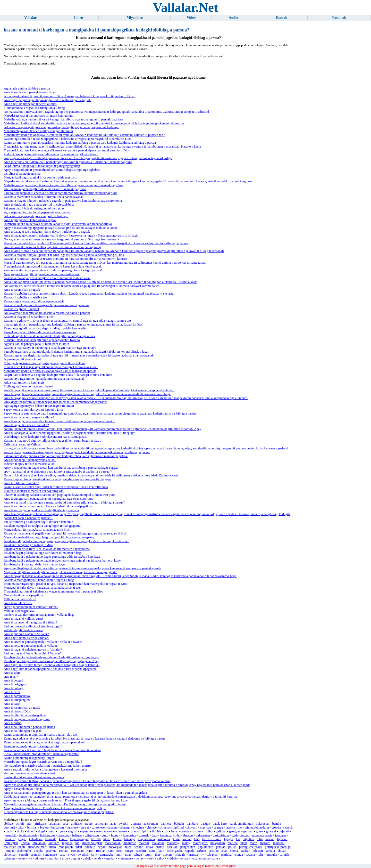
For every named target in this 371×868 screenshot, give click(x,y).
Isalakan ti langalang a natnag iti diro (28, 545)
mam (244, 843)
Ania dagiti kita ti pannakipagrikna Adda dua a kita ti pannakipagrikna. (50, 669)
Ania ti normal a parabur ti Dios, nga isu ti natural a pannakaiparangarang (52, 247)
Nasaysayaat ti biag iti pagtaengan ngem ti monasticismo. (41, 274)
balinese (166, 824)
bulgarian (57, 828)
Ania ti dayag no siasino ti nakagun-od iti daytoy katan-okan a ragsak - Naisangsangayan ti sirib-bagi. (71, 236)
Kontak (281, 18)
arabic (88, 824)
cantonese (98, 828)
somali (23, 855)
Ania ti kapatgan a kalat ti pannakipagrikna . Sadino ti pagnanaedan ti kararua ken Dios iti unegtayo (69, 433)
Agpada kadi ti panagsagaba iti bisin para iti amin (36, 344)
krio (197, 839)
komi (176, 839)
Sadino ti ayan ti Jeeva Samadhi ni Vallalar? (33, 653)
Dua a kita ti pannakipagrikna (23, 595)
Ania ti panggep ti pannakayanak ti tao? (30, 460)
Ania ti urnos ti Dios (17, 711)
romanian (77, 851)
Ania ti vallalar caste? (18, 603)
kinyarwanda (146, 839)
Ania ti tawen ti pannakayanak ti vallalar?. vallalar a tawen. (43, 642)
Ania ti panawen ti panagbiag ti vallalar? (30, 622)
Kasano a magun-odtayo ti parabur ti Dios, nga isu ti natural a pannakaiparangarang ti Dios (64, 255)
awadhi (124, 824)
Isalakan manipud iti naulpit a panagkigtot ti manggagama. (42, 526)
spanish (36, 855)
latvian (270, 839)
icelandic (166, 835)
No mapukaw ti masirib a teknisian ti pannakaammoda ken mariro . (48, 766)
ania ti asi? (11, 677)
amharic (76, 824)
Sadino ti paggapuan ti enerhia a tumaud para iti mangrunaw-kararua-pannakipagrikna (60, 193)
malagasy (173, 843)
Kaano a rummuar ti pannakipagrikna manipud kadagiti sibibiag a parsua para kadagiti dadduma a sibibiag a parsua (80, 143)
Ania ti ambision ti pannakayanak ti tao (29, 92)
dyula (62, 831)
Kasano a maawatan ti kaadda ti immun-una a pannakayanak (44, 197)
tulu (260, 855)
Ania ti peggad (13, 680)
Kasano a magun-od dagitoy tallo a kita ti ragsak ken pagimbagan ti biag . (52, 441)
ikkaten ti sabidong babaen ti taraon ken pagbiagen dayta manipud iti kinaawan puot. (60, 495)
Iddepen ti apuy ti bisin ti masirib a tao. (29, 464)
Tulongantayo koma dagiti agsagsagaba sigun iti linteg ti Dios (44, 363)
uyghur (75, 858)
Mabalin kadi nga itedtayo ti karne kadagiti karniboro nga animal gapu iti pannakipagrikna (63, 119)
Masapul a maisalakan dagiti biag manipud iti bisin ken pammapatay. (49, 537)
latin (260, 839)
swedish (83, 855)
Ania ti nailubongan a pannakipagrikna (29, 727)
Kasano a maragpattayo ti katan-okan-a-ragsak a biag (39, 580)
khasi (107, 839)
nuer (128, 847)
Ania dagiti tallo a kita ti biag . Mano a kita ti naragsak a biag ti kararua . (52, 665)
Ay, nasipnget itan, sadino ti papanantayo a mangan (37, 212)
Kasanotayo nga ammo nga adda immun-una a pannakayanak (44, 379)
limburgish (11, 843)
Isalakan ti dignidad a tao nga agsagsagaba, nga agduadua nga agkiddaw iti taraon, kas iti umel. (66, 541)
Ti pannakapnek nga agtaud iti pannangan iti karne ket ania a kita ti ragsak (53, 266)
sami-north (115, 851)
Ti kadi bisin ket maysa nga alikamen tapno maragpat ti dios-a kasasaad (51, 367)
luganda (67, 843)
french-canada (180, 831)
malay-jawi (200, 843)
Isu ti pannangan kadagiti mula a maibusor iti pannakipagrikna (45, 189)
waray (140, 858)
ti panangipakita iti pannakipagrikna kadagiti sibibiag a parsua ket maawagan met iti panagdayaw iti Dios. (74, 325)
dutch (51, 831)
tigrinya (193, 855)
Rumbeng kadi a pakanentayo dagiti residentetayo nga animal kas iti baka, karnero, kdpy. (62, 561)
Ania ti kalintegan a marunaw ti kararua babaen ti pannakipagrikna (48, 506)
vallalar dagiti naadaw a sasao (23, 630)
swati (72, 855)
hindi (105, 835)
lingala (25, 843)
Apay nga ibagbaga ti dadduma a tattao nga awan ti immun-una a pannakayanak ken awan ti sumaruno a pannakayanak (82, 568)
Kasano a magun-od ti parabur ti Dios (28, 317)
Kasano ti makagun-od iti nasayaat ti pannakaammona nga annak (47, 305)
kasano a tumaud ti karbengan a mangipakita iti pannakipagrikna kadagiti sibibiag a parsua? (64, 502)
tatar (128, 855)
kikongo (130, 839)
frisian (196, 831)
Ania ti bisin (12, 692)
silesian (258, 851)
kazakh (96, 839)
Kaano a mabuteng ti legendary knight (29, 758)
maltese (233, 843)
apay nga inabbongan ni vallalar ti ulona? (31, 607)
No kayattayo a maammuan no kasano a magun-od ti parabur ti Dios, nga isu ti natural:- (61, 239)
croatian (277, 828)
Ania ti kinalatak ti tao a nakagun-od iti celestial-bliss (39, 205)
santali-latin (156, 851)
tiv (202, 855)
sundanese (50, 855)
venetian (110, 858)
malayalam (218, 843)
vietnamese (125, 858)
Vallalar (30, 18)
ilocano (188, 835)
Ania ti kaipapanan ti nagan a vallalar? (29, 417)
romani (64, 851)
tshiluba (226, 855)
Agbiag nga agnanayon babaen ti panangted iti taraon (39, 406)
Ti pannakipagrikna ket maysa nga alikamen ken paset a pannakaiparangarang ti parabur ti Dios (67, 150)
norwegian (115, 847)
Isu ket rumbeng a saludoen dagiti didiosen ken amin (38, 522)
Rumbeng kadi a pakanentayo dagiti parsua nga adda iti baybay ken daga (52, 557)
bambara (192, 824)
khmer (117, 839)
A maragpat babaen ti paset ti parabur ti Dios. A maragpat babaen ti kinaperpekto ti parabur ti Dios (69, 96)
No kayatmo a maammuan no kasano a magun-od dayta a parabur (47, 313)
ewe (112, 831)
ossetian (172, 847)
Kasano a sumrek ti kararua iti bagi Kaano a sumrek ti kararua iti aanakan (52, 750)
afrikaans (41, 824)
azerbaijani (151, 824)
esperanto (86, 831)
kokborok (164, 839)
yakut (161, 858)
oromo (160, 847)
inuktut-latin (221, 835)
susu (62, 855)
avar (113, 824)
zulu (215, 858)
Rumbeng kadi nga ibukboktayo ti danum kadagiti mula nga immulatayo (51, 657)
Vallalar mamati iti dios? (20, 599)
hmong (116, 835)
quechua (51, 851)
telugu (138, 855)
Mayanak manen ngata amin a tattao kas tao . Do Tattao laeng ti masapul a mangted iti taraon (65, 804)
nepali (102, 847)
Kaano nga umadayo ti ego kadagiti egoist (31, 746)
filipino (144, 831)
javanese (9, 839)
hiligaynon (92, 835)
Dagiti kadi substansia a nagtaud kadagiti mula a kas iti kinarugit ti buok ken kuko (58, 375)
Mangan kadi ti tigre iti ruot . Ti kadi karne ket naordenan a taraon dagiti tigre (55, 808)
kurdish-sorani (212, 839)
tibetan (167, 855)
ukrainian (53, 858)
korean (187, 839)
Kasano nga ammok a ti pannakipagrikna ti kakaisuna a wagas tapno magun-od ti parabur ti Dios (67, 139)
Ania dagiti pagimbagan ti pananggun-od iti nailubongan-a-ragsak (47, 100)
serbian (201, 851)
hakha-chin (48, 835)
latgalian (248, 839)
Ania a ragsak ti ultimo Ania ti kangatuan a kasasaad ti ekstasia (45, 769)
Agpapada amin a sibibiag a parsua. (27, 88)
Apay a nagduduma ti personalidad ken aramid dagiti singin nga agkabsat (52, 170)
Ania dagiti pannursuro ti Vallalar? (26, 638)
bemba (277, 824)
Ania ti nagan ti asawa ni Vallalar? (26, 425)
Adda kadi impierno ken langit (24, 383)
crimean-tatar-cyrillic (228, 828)
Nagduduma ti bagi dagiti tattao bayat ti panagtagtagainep (42, 166)
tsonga (239, 855)
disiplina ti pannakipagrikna (22, 174)
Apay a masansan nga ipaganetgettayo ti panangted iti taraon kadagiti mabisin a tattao (60, 228)
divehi (31, 831)
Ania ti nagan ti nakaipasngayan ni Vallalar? (33, 650)
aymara (136, 824)
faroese (122, 831)
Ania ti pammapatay (17, 696)
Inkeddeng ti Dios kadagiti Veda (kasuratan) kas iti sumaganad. (45, 437)
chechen (139, 828)
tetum (149, 855)
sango (129, 851)
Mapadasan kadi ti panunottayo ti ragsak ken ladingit (39, 116)
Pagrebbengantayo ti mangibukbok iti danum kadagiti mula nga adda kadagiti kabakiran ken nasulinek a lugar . (77, 352)
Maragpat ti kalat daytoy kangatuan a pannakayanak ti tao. (42, 588)
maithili (144, 843)
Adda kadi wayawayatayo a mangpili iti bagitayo (36, 216)
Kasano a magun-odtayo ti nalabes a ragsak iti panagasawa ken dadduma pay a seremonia (63, 201)
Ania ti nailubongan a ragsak (23, 731)
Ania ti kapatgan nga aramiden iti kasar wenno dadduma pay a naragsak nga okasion (59, 421)
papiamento (206, 847)
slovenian (10, 855)
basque (205, 824)
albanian (55, 824)
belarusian (263, 824)
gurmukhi (10, 835)
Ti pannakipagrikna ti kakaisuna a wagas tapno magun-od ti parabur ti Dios (53, 591)
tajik (94, 855)
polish (232, 847)
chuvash (192, 828)
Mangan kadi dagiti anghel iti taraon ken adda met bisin (40, 177)
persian (221, 847)
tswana (250, 855)
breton (44, 828)
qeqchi (38, 851)
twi (30, 858)
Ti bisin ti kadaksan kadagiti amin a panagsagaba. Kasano (42, 340)
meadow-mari (37, 847)
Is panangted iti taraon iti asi (22, 359)
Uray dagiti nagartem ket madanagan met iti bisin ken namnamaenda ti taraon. (55, 402)
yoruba (184, 858)
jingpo (22, 839)
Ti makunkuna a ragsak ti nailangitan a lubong (34, 108)
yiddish (172, 858)
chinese (152, 828)
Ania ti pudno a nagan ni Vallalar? (26, 634)
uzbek (87, 858)
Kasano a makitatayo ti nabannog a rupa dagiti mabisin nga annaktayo (50, 348)
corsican (205, 828)
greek (260, 831)
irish (235, 835)
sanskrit (141, 851)
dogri (42, 831)
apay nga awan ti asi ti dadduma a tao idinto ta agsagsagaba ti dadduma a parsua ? (58, 472)
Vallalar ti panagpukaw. (19, 611)
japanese (281, 835)
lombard (54, 843)
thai (158, 855)
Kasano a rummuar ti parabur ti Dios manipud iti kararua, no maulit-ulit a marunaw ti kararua (65, 259)
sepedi (189, 851)
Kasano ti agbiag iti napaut (21, 309)
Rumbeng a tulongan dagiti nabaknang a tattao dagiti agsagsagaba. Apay (51, 661)
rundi (90, 851)
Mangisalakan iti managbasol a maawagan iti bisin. (37, 530)
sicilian (245, 851)
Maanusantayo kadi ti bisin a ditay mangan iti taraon (38, 131)
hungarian (129, 835)
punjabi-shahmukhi (18, 851)
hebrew (77, 835)
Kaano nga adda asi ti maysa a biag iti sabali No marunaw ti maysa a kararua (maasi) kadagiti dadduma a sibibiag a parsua (85, 739)
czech (289, 828)
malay (186, 843)
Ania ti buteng (13, 688)
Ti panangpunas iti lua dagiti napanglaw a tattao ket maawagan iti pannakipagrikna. (59, 812)
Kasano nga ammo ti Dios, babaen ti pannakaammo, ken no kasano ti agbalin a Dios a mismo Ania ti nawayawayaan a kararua (87, 781)
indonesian (203, 835)
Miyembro (135, 18)
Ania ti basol (12, 704)
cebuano (125, 828)
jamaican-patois (262, 835)
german (248, 831)
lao (238, 839)
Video (191, 18)
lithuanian (39, 843)
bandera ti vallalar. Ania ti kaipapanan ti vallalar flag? (39, 615)
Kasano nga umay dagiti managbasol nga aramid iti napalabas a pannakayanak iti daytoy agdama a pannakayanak (79, 355)
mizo (53, 847)
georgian (235, 831)
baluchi (179, 824)
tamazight (106, 855)
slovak (282, 851)
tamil (119, 855)
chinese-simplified (172, 828)
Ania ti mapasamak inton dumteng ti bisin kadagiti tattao (41, 754)
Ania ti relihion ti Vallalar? (21, 483)
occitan (138, 847)
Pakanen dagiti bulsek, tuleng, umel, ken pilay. (34, 208)
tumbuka (271, 855)
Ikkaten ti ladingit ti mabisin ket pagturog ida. (34, 491)
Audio (234, 18)
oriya (149, 847)
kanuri (63, 839)
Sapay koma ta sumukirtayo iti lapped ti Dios (33, 410)
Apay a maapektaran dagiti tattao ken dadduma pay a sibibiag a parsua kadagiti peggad (61, 468)
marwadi (279, 843)
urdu (65, 858)
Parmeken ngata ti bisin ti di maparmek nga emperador (40, 332)
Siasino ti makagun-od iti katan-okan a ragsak (34, 777)
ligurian (282, 839)
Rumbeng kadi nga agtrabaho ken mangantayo (34, 564)
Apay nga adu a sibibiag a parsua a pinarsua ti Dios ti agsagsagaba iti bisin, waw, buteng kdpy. (66, 800)
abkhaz (8, 824)
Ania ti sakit (12, 673)
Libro (79, 18)
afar (29, 824)
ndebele (90, 847)
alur (66, 824)
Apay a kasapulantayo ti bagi (23, 789)
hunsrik (144, 835)
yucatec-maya (200, 858)
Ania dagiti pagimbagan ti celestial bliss (30, 104)
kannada (51, 839)
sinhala (270, 851)
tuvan (21, 858)
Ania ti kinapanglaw (17, 700)
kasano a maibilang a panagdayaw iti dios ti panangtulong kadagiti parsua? (53, 270)
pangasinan (188, 847)
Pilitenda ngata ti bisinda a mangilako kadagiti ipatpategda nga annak (49, 336)
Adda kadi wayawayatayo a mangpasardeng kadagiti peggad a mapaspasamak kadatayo (61, 127)
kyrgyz (229, 839)
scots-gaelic (175, 851)
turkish (284, 855)
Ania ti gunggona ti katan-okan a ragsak (30, 220)
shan (224, 851)
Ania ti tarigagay (15, 684)
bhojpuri (9, 828)
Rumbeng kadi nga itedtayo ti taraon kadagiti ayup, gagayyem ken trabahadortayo (58, 224)
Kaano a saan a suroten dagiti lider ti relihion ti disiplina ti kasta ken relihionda (56, 487)
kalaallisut (36, 839)
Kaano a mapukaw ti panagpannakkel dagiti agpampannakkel (44, 742)
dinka (21, 831)
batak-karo (220, 824)
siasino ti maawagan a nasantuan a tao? (29, 773)
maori (254, 843)
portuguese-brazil (251, 847)
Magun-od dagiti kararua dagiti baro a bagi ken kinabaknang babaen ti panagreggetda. (60, 572)
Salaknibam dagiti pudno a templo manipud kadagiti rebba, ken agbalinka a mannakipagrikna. (66, 456)
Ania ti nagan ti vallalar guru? (23, 619)
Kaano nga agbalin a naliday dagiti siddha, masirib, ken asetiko (45, 328)
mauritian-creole (15, 847)
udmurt (39, 858)
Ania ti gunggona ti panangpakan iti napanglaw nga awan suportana (48, 499)
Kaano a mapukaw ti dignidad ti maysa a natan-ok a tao (40, 735)
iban (154, 835)
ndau (79, 847)
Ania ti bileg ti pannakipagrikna (25, 715)
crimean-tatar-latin (257, 828)
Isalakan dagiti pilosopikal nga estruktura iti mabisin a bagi (43, 553)
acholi (20, 824)
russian (101, 851)
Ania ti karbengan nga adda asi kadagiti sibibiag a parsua (41, 510)
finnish (156, 831)
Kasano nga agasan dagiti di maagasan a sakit (34, 301)
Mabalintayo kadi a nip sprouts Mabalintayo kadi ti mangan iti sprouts (50, 371)
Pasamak (339, 18)
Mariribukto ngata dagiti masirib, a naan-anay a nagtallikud (43, 762)
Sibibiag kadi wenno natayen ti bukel (28, 386)
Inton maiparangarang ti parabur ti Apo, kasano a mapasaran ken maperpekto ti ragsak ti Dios (65, 584)
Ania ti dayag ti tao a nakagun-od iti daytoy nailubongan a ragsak (47, 232)
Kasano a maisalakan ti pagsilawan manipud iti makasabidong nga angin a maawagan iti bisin (65, 533)
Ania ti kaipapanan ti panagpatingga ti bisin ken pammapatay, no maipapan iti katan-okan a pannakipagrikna (75, 793)
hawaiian (63, 835)
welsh (150, 858)
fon (166, 831)
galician (221, 831)
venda (98, 858)
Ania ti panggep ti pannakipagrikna (27, 719)
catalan (112, 828)
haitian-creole (28, 835)
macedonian (113, 843)
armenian (102, 824)
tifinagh (180, 855)
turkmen (9, 858)
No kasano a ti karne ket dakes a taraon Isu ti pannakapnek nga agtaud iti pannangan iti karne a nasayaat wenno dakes (81, 286)
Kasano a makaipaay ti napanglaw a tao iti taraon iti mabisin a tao (47, 278)
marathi (265, 843)
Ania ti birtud (12, 723)
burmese (72, 828)
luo (77, 843)
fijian (133, 831)
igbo (178, 835)
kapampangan (79, 839)
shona (234, 851)
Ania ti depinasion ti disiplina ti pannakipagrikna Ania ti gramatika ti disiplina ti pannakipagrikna (68, 162)
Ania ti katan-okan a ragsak (22, 290)
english (73, 831)
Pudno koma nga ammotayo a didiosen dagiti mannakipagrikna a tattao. (51, 154)
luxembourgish (92, 843)
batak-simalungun (241, 824)
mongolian (66, 847)
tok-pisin (213, 855)
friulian (208, 831)
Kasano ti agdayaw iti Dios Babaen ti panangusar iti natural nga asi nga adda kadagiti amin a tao (67, 321)
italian (244, 835)
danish (10, 831)
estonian (101, 831)
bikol (21, 828)
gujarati (284, 831)
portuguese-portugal (278, 847)
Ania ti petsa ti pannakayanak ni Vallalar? (31, 646)
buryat (85, 828)
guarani (271, 831)
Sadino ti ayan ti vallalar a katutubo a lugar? (33, 626)
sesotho (214, 851)
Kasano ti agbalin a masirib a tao (25, 297)
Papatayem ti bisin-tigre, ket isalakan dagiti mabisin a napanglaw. (47, 549)
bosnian (32, 828)
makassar (158, 843)
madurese (130, 843)
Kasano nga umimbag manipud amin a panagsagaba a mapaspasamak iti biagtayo (57, 479)
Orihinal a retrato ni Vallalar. (23, 444)
